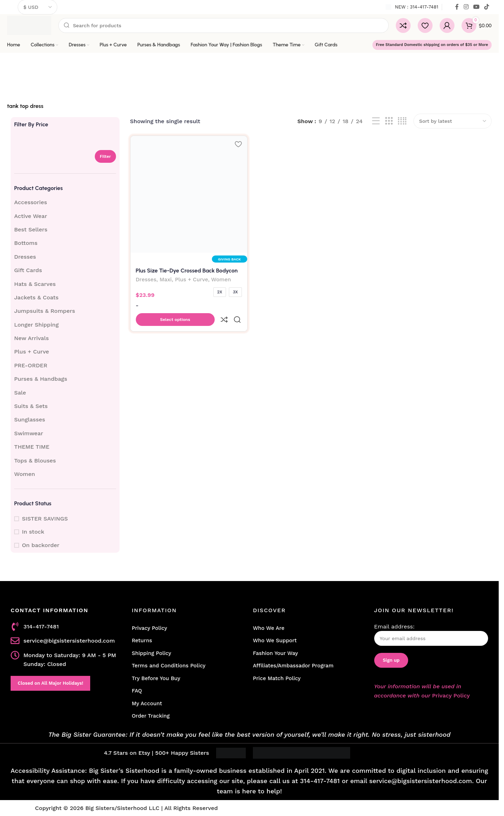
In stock (33, 532)
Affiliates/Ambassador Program (293, 666)
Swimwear (29, 433)
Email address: (431, 635)
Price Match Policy (277, 678)
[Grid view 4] (402, 121)
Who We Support (275, 640)
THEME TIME (32, 447)
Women (25, 474)
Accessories (31, 202)
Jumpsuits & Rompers (45, 311)
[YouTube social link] (476, 7)
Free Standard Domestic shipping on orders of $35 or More (432, 45)
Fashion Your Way (275, 653)
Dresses (25, 257)
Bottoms (26, 243)
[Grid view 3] (389, 121)
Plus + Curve (32, 352)
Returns (142, 640)
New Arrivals (31, 338)
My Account (147, 703)
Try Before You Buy (156, 678)
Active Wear (31, 216)
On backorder (41, 545)
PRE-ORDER (31, 365)
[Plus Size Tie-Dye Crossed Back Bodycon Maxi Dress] (188, 194)
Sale (20, 393)
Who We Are (269, 628)
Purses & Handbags (41, 379)
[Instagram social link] (466, 7)
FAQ (137, 691)
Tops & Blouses (35, 461)
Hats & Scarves (35, 284)
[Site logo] (29, 25)
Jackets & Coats (36, 297)
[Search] (224, 25)
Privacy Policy (150, 628)
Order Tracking (151, 716)
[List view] (376, 121)
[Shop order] (453, 121)
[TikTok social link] (487, 7)
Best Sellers (31, 229)
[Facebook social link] (457, 7)
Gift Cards (28, 270)
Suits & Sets (31, 406)
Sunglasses (30, 420)
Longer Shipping (36, 325)
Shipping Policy (152, 653)
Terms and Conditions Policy (169, 666)
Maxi (166, 279)
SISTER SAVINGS (45, 519)
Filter (105, 156)
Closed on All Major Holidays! (50, 683)
